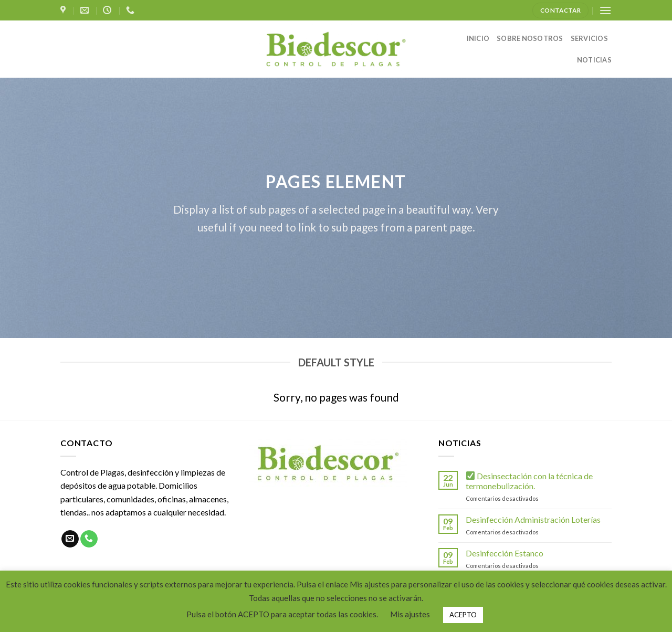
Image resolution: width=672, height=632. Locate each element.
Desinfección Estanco (505, 553)
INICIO (478, 38)
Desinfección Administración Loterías (533, 519)
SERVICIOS (589, 38)
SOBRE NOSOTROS (530, 38)
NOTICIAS (594, 60)
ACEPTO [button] (463, 615)
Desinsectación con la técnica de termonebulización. (529, 481)
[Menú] (605, 10)
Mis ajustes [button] (410, 614)
